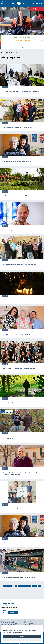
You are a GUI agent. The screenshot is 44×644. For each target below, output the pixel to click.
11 (27, 586)
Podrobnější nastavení (17, 632)
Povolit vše (22, 636)
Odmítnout (22, 640)
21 (39, 586)
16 (33, 586)
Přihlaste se (13, 613)
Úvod (2, 52)
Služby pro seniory (9, 52)
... (24, 586)
